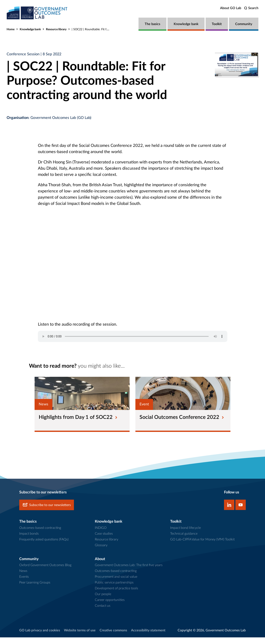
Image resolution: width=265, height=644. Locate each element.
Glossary (101, 552)
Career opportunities (110, 607)
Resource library (56, 29)
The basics (152, 24)
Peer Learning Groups (35, 589)
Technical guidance (184, 540)
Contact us (103, 613)
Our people (103, 601)
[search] (251, 8)
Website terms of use (80, 637)
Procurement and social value (116, 584)
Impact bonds (29, 540)
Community (244, 24)
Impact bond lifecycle (185, 534)
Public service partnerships (114, 589)
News (23, 578)
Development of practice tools (116, 595)
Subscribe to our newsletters (47, 512)
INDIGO (101, 534)
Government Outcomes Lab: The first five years (129, 572)
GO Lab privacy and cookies (40, 637)
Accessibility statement (148, 637)
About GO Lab (231, 8)
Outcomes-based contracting (40, 534)
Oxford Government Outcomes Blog (45, 572)
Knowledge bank (186, 24)
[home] (38, 13)
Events (24, 584)
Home (11, 29)
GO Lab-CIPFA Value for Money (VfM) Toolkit (202, 546)
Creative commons (113, 637)
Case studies (104, 540)
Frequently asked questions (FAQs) (44, 546)
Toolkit (217, 24)
